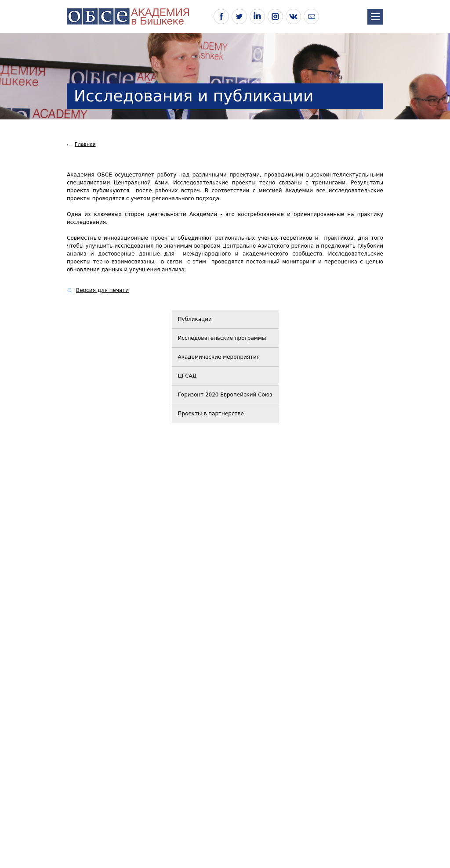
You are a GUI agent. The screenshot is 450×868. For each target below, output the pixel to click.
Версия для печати (102, 290)
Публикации (195, 319)
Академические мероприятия (219, 357)
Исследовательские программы (222, 338)
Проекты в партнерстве (211, 414)
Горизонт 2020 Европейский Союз (225, 395)
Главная (85, 144)
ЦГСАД (187, 376)
